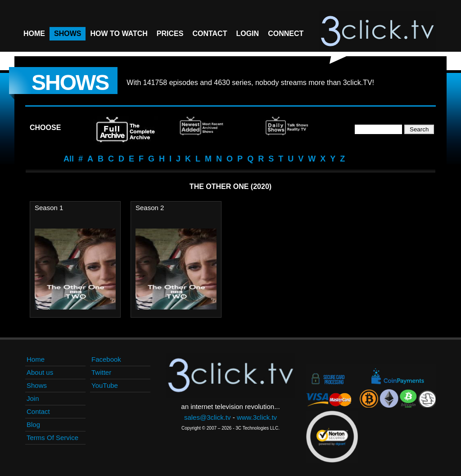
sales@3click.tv (208, 417)
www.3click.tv (257, 417)
